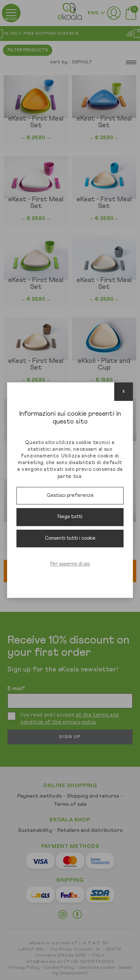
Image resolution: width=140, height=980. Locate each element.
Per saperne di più (70, 564)
